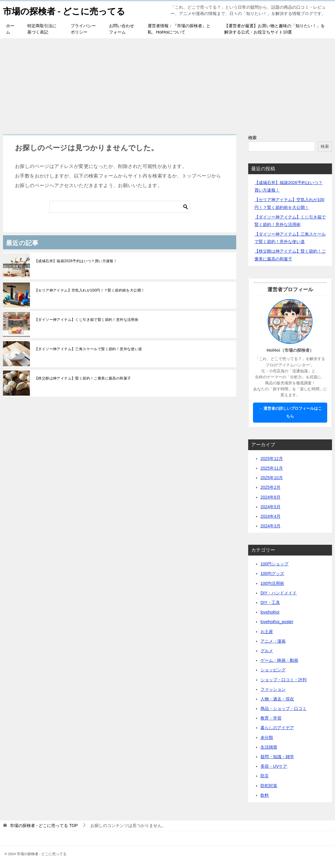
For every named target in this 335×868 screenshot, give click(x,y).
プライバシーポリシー (83, 29)
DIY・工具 (270, 603)
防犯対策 (269, 786)
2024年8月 (270, 497)
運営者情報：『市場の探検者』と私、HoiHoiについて (179, 29)
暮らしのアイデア (277, 728)
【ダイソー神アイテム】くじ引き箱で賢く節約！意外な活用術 (86, 320)
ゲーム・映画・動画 (279, 660)
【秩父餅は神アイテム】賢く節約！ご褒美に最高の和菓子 (83, 378)
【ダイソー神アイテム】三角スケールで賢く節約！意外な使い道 (88, 349)
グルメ (267, 651)
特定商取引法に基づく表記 (42, 29)
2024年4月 (270, 516)
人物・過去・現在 (277, 699)
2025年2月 (270, 487)
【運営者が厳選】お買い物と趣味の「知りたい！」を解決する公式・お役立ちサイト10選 (275, 29)
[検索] (120, 207)
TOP (44, 825)
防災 (265, 776)
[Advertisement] (167, 83)
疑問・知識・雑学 (277, 757)
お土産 (267, 632)
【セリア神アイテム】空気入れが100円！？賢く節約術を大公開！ (90, 290)
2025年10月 (272, 478)
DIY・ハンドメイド (279, 593)
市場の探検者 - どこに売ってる (66, 10)
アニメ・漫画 (273, 641)
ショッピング (273, 670)
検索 (252, 138)
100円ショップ (274, 564)
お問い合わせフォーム (122, 29)
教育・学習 (271, 718)
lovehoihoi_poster (277, 622)
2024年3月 (270, 526)
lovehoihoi (270, 612)
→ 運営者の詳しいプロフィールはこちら (290, 412)
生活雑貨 (269, 747)
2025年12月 (272, 459)
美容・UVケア (274, 766)
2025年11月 (272, 468)
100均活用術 (272, 583)
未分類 (267, 738)
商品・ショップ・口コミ (284, 708)
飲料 (265, 795)
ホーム (10, 29)
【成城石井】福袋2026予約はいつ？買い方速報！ (76, 261)
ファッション (273, 689)
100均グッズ (272, 573)
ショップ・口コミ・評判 (284, 680)
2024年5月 (270, 507)
